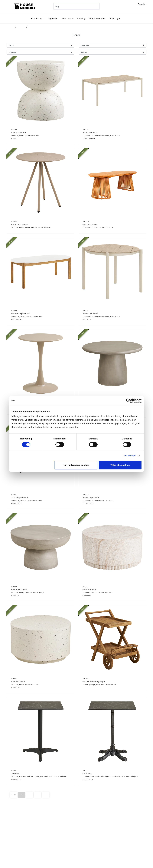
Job (80, 842)
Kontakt (83, 828)
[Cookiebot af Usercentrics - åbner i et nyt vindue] (128, 401)
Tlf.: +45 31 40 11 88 (40, 830)
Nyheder (53, 18)
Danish (142, 4)
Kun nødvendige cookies (76, 465)
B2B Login (115, 18)
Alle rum (67, 18)
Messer (59, 846)
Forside (10, 27)
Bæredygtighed (86, 838)
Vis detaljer (130, 456)
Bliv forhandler (97, 18)
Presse (82, 846)
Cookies (82, 849)
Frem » (46, 795)
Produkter (37, 18)
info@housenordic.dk (41, 837)
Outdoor (21, 27)
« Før (14, 795)
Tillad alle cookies (120, 465)
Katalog (81, 18)
